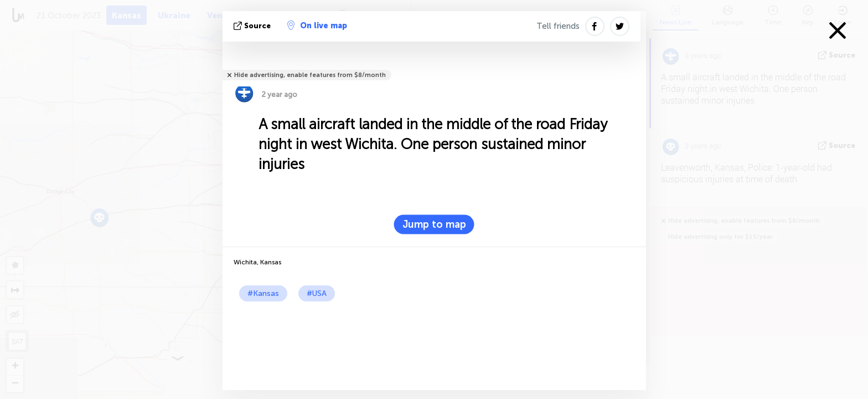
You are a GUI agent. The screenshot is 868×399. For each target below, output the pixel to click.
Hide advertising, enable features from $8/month (310, 75)
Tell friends (558, 26)
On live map (317, 25)
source (253, 26)
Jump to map (434, 224)
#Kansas (263, 293)
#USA (317, 293)
